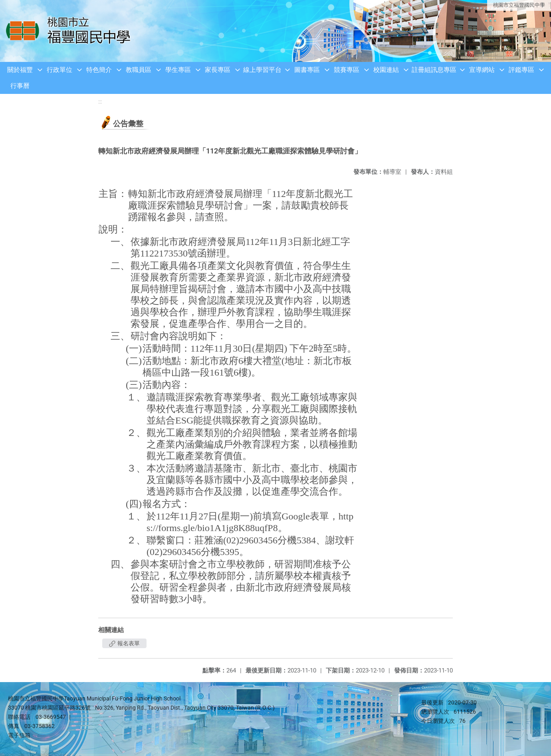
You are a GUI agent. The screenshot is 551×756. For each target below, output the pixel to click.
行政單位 (59, 70)
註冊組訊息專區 (434, 70)
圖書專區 (307, 70)
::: (100, 102)
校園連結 (386, 70)
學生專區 (178, 70)
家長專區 (218, 70)
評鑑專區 (521, 70)
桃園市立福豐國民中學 (519, 5)
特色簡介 (99, 70)
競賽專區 (347, 70)
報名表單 (124, 643)
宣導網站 (482, 70)
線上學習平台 (262, 70)
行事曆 (20, 86)
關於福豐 (20, 70)
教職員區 (139, 70)
